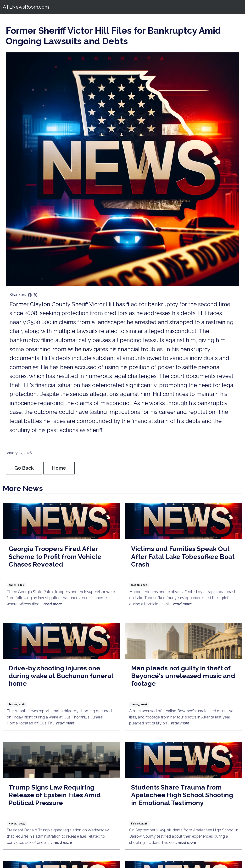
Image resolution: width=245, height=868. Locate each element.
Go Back (24, 468)
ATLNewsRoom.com (26, 7)
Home (59, 468)
